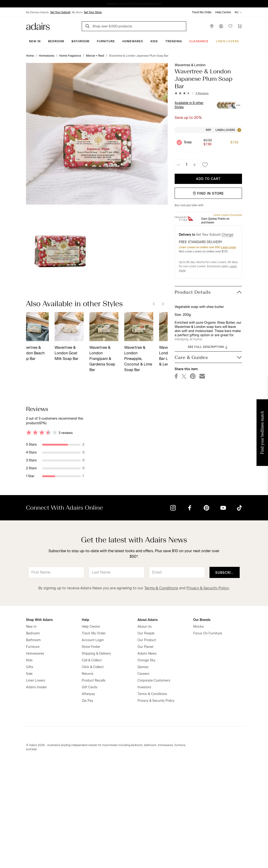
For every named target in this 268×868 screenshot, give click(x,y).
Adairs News (147, 755)
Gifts (30, 768)
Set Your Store (93, 12)
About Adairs (148, 721)
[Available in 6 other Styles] (238, 105)
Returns (88, 775)
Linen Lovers (227, 41)
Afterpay (88, 795)
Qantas (143, 768)
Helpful (152, 450)
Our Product (147, 742)
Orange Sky (146, 762)
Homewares (133, 41)
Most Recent (225, 409)
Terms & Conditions (161, 690)
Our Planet (145, 748)
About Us (145, 728)
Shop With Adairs (39, 721)
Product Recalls (94, 782)
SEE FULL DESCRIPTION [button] (208, 347)
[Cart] (240, 26)
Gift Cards (90, 789)
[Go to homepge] (38, 26)
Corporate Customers (154, 782)
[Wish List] (230, 26)
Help (85, 721)
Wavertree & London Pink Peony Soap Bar (144, 353)
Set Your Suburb (60, 12)
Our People (146, 735)
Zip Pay (87, 802)
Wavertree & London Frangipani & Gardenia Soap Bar (39, 359)
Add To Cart (208, 179)
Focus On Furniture (208, 735)
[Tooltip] (239, 130)
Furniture (106, 41)
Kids (154, 41)
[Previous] (154, 304)
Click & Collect (93, 768)
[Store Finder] (212, 26)
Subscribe (225, 674)
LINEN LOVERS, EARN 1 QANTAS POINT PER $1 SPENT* (137, 4)
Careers (143, 775)
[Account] (221, 26)
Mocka (198, 728)
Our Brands (202, 721)
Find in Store (208, 194)
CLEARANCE (199, 41)
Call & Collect (92, 762)
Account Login (93, 742)
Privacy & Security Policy (208, 690)
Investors (144, 789)
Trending (174, 41)
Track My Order (202, 12)
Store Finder (91, 748)
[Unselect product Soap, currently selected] (179, 142)
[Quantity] (186, 165)
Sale (29, 775)
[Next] (163, 304)
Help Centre (223, 12)
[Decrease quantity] (178, 165)
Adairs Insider (36, 789)
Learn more (229, 247)
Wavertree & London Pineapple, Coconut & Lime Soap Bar (75, 359)
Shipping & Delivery (96, 755)
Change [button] (227, 235)
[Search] (88, 27)
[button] (192, 93)
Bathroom (80, 41)
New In (35, 41)
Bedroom (56, 41)
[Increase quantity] (195, 165)
